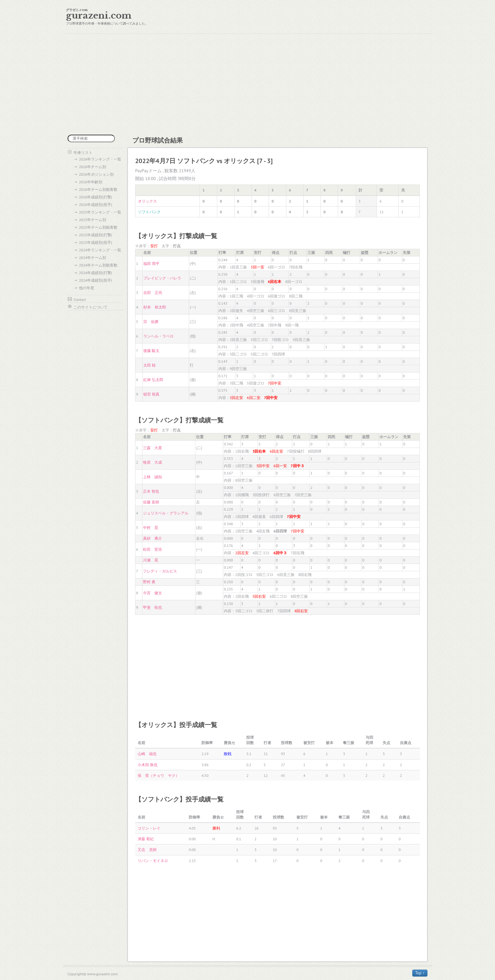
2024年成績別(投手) (95, 280)
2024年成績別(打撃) (95, 273)
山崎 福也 (147, 754)
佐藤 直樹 (151, 502)
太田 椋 (149, 365)
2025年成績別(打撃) (95, 235)
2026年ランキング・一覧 (100, 159)
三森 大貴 (152, 448)
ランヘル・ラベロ (158, 336)
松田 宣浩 (152, 549)
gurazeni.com (99, 16)
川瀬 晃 (151, 560)
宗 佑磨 (151, 322)
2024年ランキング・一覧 (100, 250)
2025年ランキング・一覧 (100, 212)
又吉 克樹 (147, 850)
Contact (80, 299)
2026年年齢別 (91, 182)
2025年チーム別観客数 (98, 227)
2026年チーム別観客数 (98, 189)
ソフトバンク (149, 212)
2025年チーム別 (92, 220)
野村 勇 (149, 582)
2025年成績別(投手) (95, 242)
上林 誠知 (152, 477)
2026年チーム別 (92, 167)
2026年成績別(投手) (95, 205)
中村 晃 (151, 528)
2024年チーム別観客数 (98, 265)
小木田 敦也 (148, 765)
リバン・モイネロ (153, 861)
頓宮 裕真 (151, 394)
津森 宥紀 (146, 839)
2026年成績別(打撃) (95, 197)
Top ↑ (420, 973)
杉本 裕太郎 (155, 307)
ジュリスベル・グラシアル (166, 513)
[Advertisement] (247, 84)
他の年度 (86, 288)
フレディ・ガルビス (160, 571)
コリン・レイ (149, 828)
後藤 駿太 (151, 351)
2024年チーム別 (92, 258)
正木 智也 (151, 491)
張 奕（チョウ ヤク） (158, 775)
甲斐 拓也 (152, 607)
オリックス (147, 201)
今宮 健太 (152, 593)
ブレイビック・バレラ (162, 278)
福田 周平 (151, 264)
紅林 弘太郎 (153, 380)
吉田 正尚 (153, 293)
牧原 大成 (152, 462)
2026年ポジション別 (96, 174)
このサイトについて (91, 307)
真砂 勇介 (152, 538)
